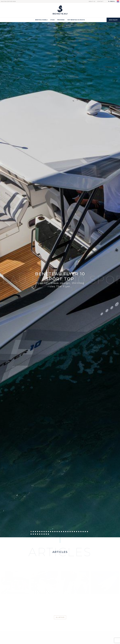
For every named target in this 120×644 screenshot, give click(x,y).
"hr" (118, 1)
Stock (52, 20)
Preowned (61, 20)
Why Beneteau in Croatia (76, 20)
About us (92, 1)
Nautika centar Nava (8, 1)
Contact (100, 1)
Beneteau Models (41, 20)
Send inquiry (113, 20)
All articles (60, 617)
